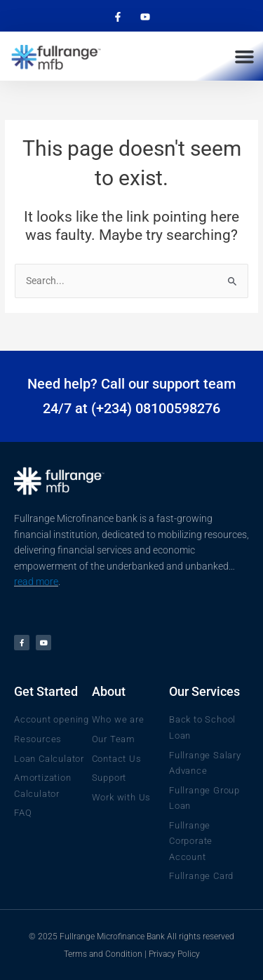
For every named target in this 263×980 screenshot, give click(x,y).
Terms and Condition (103, 954)
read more (36, 582)
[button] (245, 56)
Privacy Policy (174, 954)
